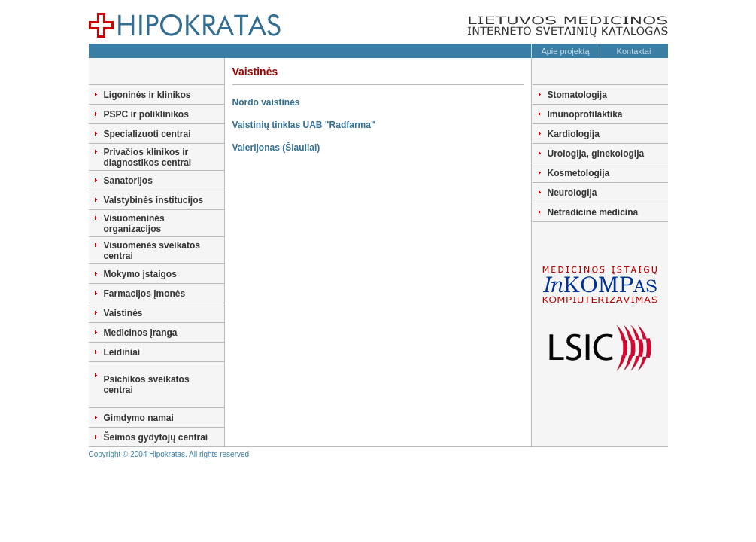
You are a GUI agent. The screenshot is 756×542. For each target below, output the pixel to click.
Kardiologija (574, 134)
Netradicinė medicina (593, 212)
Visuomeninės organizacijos (134, 224)
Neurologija (572, 193)
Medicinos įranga (141, 333)
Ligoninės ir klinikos (147, 95)
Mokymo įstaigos (140, 274)
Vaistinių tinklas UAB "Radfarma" (304, 125)
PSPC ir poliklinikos (146, 114)
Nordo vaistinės (266, 102)
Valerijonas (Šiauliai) (276, 148)
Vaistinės (123, 313)
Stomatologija (577, 95)
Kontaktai (634, 51)
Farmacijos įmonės (145, 294)
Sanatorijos (128, 181)
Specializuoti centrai (147, 134)
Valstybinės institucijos (154, 200)
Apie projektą (565, 51)
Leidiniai (122, 352)
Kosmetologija (579, 173)
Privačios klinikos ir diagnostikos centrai (148, 157)
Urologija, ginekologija (596, 154)
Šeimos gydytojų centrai (156, 437)
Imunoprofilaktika (585, 114)
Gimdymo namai (139, 418)
